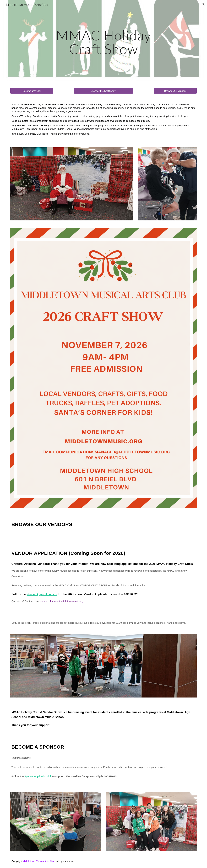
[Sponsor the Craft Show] (103, 91)
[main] (103, 42)
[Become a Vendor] (32, 91)
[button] (203, 5)
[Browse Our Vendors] (175, 91)
